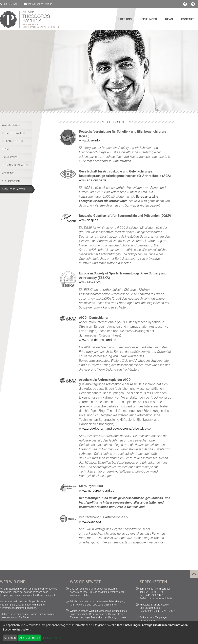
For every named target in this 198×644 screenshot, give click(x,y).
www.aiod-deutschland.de (97, 340)
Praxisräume (10, 157)
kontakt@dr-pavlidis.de (38, 4)
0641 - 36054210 (153, 592)
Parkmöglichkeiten (26, 608)
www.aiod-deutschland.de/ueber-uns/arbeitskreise (115, 428)
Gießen (15, 592)
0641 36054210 (10, 4)
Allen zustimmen (30, 638)
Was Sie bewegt (12, 125)
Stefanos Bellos (12, 141)
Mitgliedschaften (13, 189)
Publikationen (11, 181)
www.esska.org (90, 282)
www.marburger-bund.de (97, 491)
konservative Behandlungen (109, 601)
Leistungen (148, 19)
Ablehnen (10, 638)
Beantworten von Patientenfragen (107, 614)
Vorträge (8, 173)
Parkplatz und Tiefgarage (153, 617)
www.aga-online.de (93, 180)
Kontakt (187, 19)
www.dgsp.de (89, 220)
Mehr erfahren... (53, 638)
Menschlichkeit (107, 611)
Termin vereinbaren (15, 165)
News (169, 19)
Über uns (125, 19)
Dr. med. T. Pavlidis (13, 133)
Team (5, 149)
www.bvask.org (90, 522)
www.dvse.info (89, 140)
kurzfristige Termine (29, 605)
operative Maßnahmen (105, 605)
